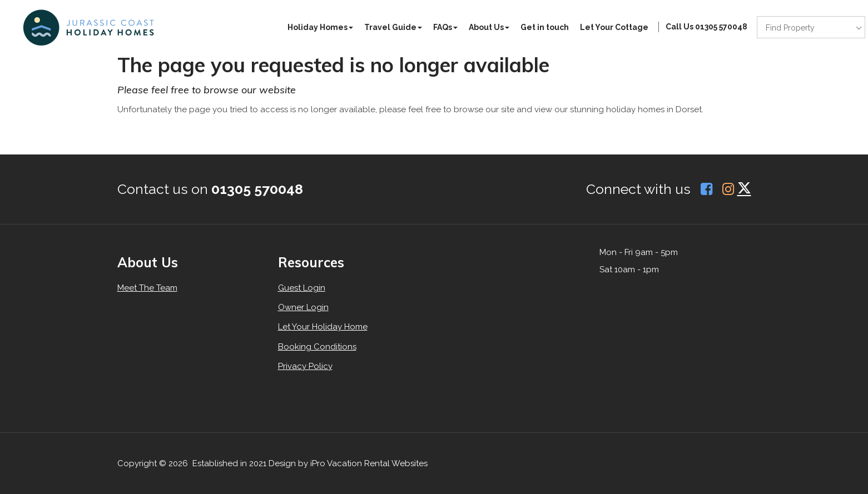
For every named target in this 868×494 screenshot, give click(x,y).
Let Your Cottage (614, 27)
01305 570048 (257, 189)
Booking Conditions (317, 347)
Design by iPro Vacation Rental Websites (348, 463)
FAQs (445, 27)
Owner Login (303, 307)
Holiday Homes (320, 27)
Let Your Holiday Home (323, 327)
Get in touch (545, 27)
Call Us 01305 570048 (706, 27)
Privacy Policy (305, 366)
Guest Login (302, 288)
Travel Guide (393, 27)
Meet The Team (147, 288)
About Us (489, 27)
